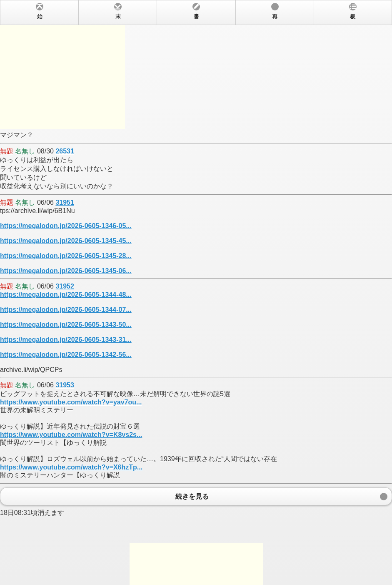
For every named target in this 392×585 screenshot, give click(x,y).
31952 (65, 286)
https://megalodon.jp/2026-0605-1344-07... (66, 310)
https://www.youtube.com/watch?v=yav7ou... (71, 402)
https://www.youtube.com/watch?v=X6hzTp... (71, 467)
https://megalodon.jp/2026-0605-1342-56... (66, 355)
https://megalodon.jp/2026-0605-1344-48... (66, 295)
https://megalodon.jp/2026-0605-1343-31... (66, 340)
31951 (65, 202)
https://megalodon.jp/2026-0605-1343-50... (66, 325)
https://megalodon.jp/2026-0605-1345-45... (66, 241)
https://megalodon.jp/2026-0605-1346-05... (66, 226)
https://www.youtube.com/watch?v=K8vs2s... (71, 435)
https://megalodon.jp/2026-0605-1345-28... (66, 256)
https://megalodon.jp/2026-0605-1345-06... (66, 271)
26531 (65, 151)
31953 (65, 385)
